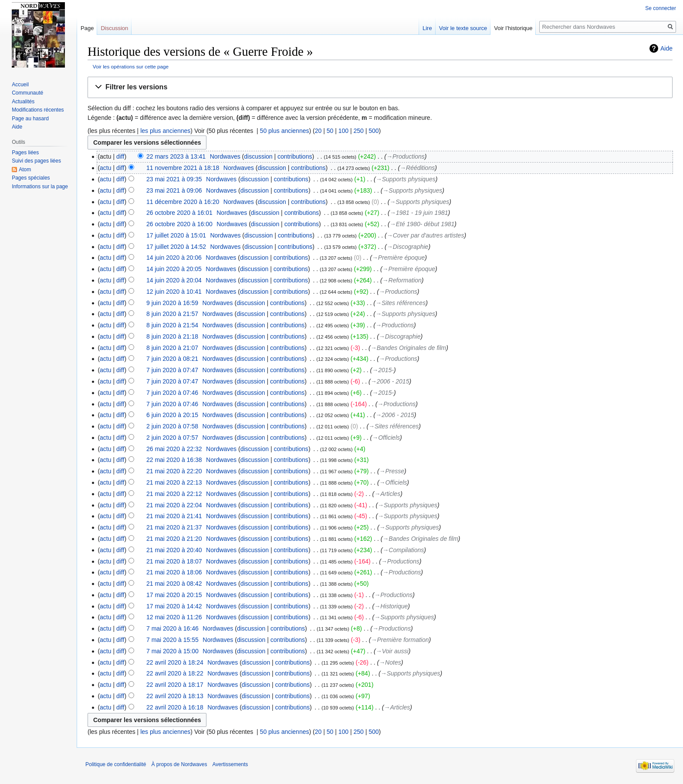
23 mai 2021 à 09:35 (174, 179)
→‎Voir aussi (392, 651)
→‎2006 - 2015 (390, 381)
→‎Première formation (400, 640)
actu (105, 168)
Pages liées (25, 153)
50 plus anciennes (285, 131)
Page (87, 28)
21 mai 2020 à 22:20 (174, 471)
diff (120, 156)
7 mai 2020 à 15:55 (172, 640)
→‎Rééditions (417, 168)
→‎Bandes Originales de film (409, 348)
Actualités (23, 102)
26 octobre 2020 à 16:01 (179, 213)
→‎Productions (406, 156)
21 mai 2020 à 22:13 (174, 482)
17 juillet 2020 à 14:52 (176, 247)
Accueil (20, 85)
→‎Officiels (386, 438)
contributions (295, 156)
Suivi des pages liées (36, 161)
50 (330, 131)
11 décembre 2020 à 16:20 (183, 202)
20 (318, 131)
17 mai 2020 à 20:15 (174, 595)
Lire (427, 28)
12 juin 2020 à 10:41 (174, 292)
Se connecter (661, 8)
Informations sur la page (40, 187)
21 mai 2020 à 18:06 (174, 572)
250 (358, 131)
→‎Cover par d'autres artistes (426, 235)
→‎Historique (391, 606)
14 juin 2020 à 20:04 (174, 280)
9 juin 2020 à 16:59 (172, 303)
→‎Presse (392, 471)
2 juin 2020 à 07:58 (172, 426)
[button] (380, 87)
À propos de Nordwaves (179, 764)
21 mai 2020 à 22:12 (174, 494)
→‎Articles (387, 494)
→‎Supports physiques (406, 179)
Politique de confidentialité (116, 764)
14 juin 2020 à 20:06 (174, 258)
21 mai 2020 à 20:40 (174, 550)
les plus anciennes (165, 131)
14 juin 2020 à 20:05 (174, 269)
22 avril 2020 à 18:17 (175, 685)
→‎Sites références (401, 303)
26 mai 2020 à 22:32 (174, 449)
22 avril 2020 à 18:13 (175, 696)
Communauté (27, 93)
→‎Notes (390, 662)
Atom (25, 170)
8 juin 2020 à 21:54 (172, 325)
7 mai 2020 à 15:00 (172, 651)
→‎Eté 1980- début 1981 (422, 224)
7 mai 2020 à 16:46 (172, 628)
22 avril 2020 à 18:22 (175, 673)
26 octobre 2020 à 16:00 (179, 224)
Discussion (114, 28)
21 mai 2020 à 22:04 (174, 505)
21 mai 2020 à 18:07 (174, 561)
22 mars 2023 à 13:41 (176, 156)
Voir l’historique (513, 28)
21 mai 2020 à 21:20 (174, 539)
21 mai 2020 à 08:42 (174, 584)
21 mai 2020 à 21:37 (174, 527)
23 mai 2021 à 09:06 (174, 190)
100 (343, 131)
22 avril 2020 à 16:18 (175, 707)
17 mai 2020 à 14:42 (174, 606)
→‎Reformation (402, 280)
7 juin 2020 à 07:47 (172, 370)
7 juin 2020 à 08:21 (172, 359)
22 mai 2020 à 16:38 (174, 460)
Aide (666, 48)
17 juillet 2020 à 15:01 (176, 235)
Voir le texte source (463, 28)
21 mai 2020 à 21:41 (174, 516)
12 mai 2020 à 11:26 (174, 617)
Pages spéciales (31, 178)
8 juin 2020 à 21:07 (172, 348)
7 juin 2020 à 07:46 (172, 393)
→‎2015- (383, 370)
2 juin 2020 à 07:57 (172, 438)
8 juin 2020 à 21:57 (172, 314)
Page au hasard (30, 119)
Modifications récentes (38, 110)
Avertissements (230, 764)
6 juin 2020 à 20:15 (172, 415)
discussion (258, 156)
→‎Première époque (398, 258)
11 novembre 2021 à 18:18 (183, 168)
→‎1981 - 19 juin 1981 (419, 213)
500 (374, 131)
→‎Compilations (403, 550)
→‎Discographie (408, 247)
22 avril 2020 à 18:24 (175, 662)
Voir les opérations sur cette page (131, 66)
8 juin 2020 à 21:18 (172, 336)
